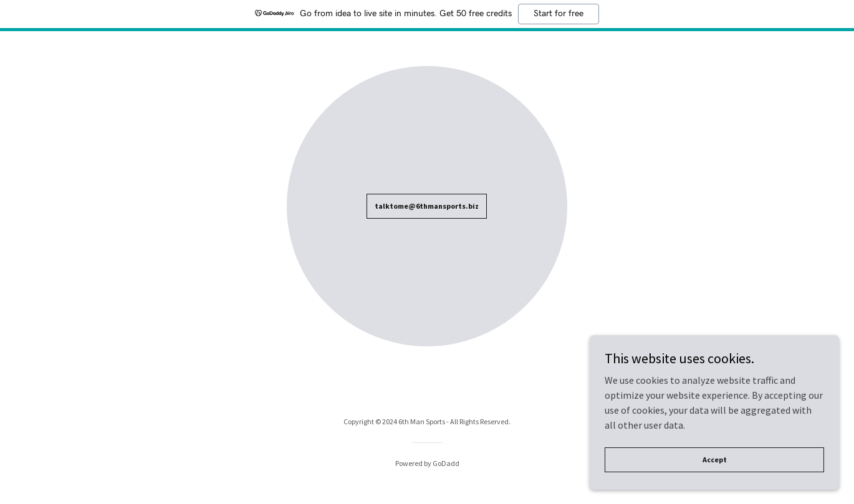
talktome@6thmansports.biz (427, 206)
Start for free (559, 14)
